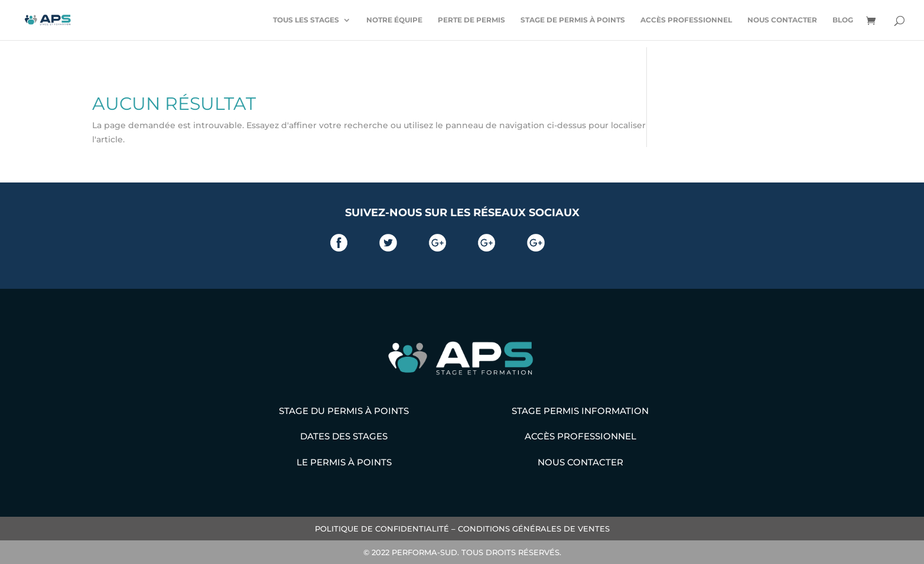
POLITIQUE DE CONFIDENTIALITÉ (382, 529)
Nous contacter (782, 20)
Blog (843, 20)
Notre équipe (394, 20)
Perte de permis (471, 20)
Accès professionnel (686, 20)
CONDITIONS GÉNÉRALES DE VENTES (534, 529)
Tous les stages (306, 20)
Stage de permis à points (573, 20)
